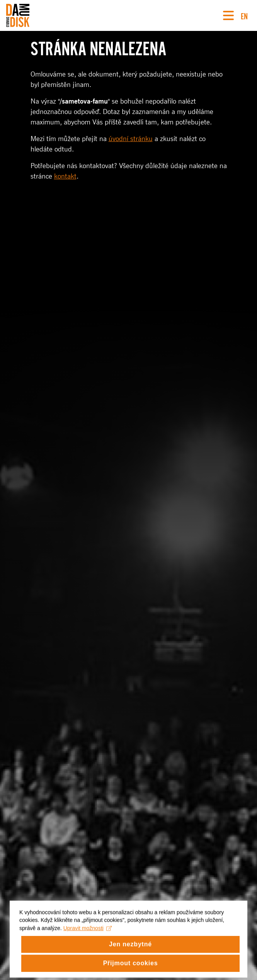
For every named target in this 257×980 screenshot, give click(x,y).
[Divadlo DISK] (18, 15)
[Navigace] (228, 15)
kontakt (65, 176)
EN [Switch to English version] (244, 15)
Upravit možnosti (88, 934)
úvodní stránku (131, 139)
